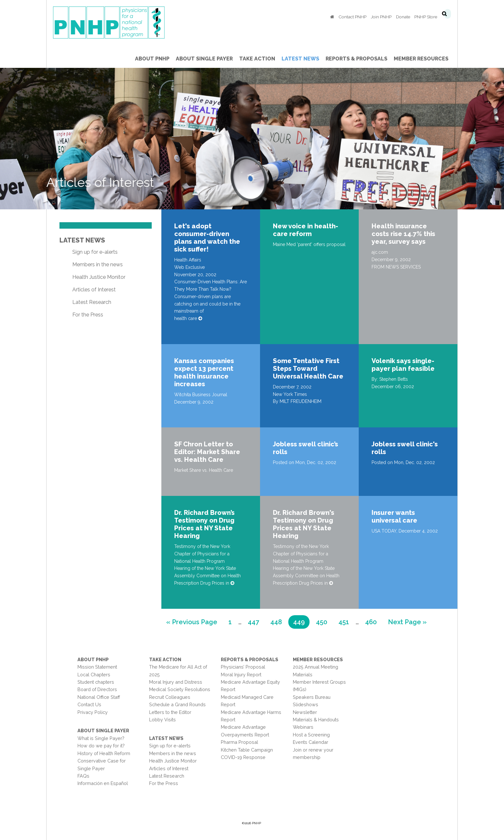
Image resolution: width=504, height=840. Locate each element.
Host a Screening (311, 735)
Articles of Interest (94, 290)
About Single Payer (103, 730)
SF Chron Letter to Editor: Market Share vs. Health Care (207, 452)
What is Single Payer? (101, 738)
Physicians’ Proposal (243, 667)
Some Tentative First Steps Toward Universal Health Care (308, 369)
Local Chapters (94, 675)
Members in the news (98, 265)
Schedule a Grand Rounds (177, 704)
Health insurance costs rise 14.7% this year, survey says (403, 234)
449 (301, 621)
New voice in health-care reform (306, 230)
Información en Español (103, 783)
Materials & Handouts (316, 720)
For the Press (88, 315)
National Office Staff (99, 697)
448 (278, 621)
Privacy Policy (93, 712)
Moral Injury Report (241, 675)
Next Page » (407, 623)
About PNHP (93, 659)
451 (346, 621)
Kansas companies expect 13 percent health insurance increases (204, 372)
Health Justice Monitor (99, 277)
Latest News (82, 240)
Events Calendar (310, 742)
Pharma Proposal (239, 742)
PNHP (119, 23)
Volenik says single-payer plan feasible (403, 365)
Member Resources (318, 659)
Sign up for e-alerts (95, 252)
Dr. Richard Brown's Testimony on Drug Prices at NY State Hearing (304, 524)
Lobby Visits (162, 720)
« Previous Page (192, 623)
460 (373, 621)
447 (256, 621)
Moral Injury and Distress (176, 682)
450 (324, 621)
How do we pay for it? (101, 746)
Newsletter (305, 712)
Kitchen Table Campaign (247, 750)
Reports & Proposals (250, 659)
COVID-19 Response (243, 757)
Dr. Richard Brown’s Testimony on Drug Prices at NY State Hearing (204, 524)
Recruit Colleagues (170, 697)
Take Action (165, 659)
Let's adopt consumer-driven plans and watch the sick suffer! (207, 238)
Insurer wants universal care (394, 516)
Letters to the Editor (170, 712)
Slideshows (306, 704)
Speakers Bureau (312, 697)
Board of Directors (97, 689)
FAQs (83, 776)
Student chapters (96, 682)
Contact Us (89, 704)
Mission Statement (97, 667)
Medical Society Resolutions (180, 689)
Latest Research (92, 302)
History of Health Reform (104, 753)
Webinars (303, 727)
